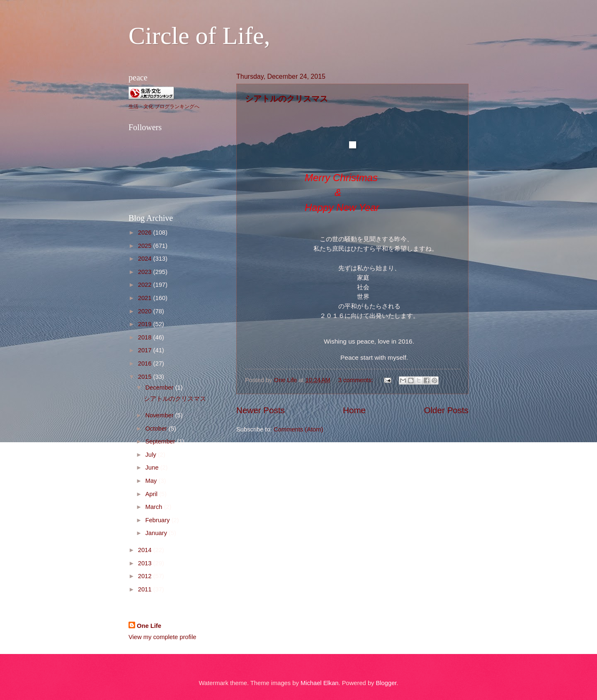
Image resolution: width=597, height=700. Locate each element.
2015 (146, 377)
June (153, 467)
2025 (146, 246)
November (160, 415)
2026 (146, 233)
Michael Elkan (320, 683)
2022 (146, 285)
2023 (146, 272)
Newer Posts (261, 410)
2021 (146, 298)
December (160, 388)
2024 (146, 259)
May (152, 481)
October (157, 429)
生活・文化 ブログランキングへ (164, 107)
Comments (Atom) (298, 429)
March (154, 507)
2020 (146, 311)
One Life (149, 626)
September (161, 441)
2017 (146, 350)
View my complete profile (162, 637)
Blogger (386, 683)
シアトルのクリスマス (291, 98)
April (152, 494)
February (158, 520)
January (157, 533)
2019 (146, 324)
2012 (146, 576)
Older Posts (446, 410)
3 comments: (357, 380)
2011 (146, 589)
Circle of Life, (199, 36)
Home (354, 410)
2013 (146, 563)
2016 (146, 363)
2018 (146, 337)
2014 (146, 550)
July (151, 455)
